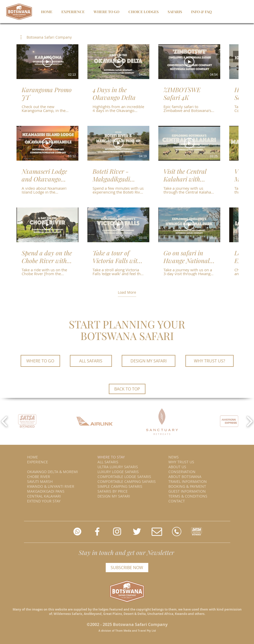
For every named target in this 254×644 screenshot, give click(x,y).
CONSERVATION (182, 472)
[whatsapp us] (77, 532)
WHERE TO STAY (111, 457)
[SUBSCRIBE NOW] (127, 568)
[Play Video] (47, 62)
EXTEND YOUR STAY (44, 501)
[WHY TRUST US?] (210, 361)
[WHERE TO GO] (40, 361)
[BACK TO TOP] (127, 389)
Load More (127, 292)
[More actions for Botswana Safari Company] (46, 37)
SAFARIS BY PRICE (113, 491)
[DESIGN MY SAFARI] (149, 361)
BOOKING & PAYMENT (187, 486)
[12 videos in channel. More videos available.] (127, 160)
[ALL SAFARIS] (91, 361)
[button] (46, 37)
